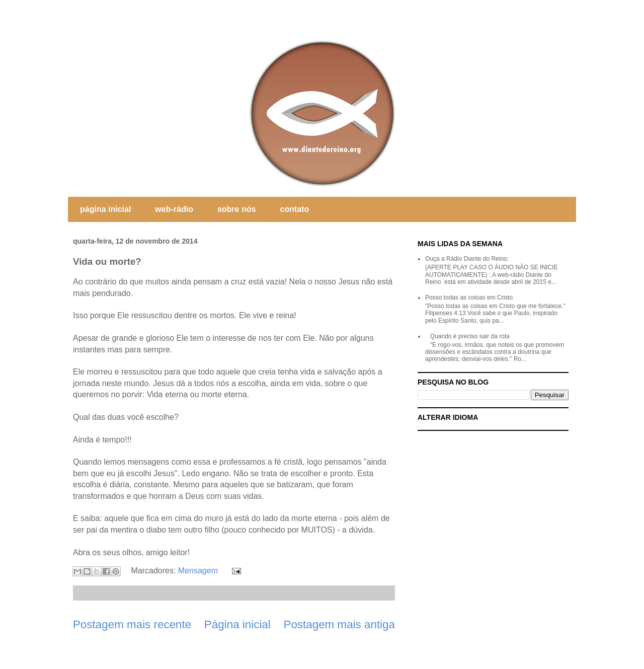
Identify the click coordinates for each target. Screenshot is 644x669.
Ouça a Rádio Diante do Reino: (467, 259)
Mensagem (198, 571)
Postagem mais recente (132, 624)
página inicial (105, 209)
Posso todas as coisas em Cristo (469, 298)
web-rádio (174, 209)
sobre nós (236, 209)
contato (294, 209)
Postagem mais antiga (339, 624)
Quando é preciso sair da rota (470, 336)
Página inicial (237, 624)
